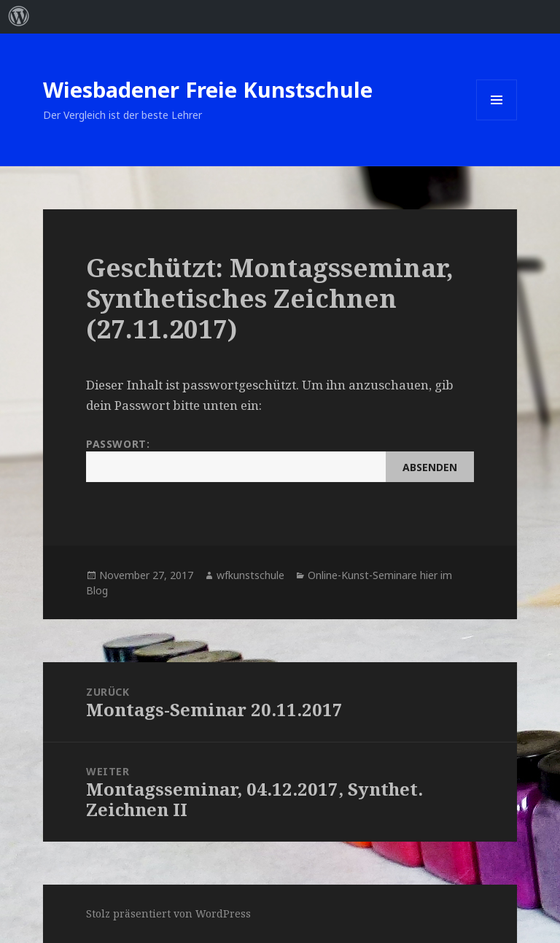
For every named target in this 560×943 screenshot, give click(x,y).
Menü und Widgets (497, 120)
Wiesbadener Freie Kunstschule (208, 89)
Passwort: (280, 459)
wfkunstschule (250, 575)
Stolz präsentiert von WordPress (168, 913)
